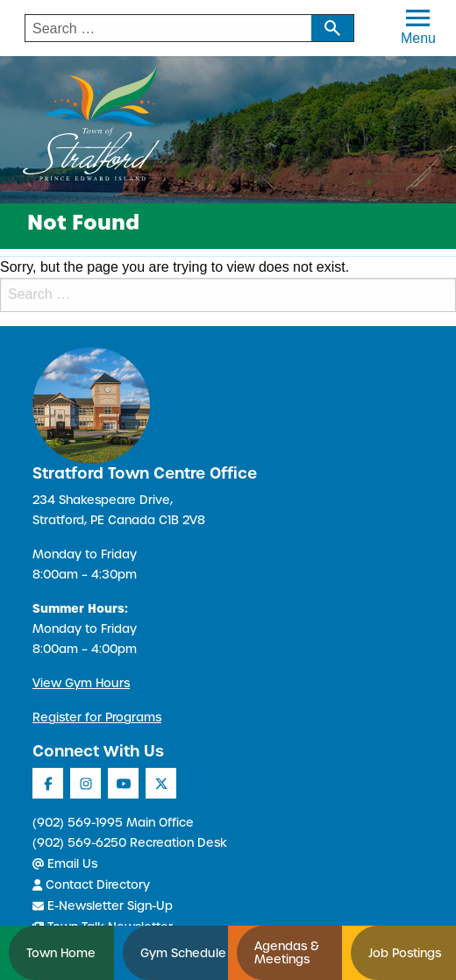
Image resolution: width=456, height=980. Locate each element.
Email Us (65, 864)
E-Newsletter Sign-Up (103, 906)
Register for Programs (97, 717)
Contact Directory (91, 885)
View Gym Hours (81, 683)
